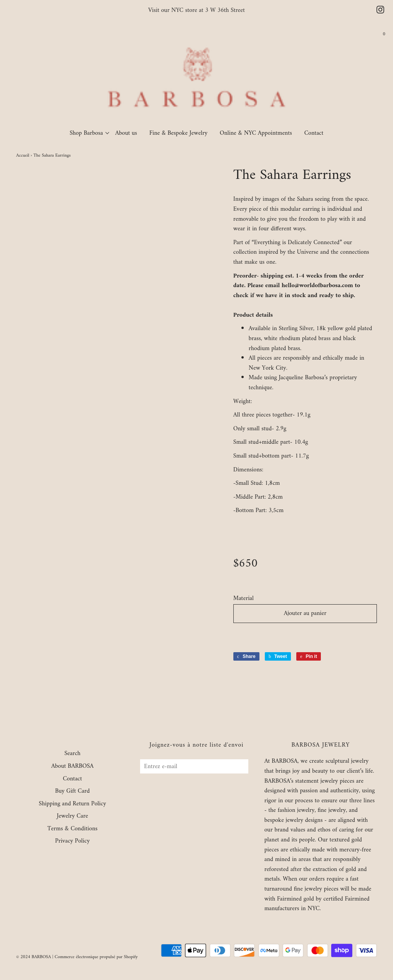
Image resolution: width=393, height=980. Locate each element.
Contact (314, 133)
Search (73, 754)
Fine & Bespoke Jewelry (178, 133)
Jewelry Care (72, 816)
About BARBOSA (72, 767)
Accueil (23, 156)
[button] (305, 635)
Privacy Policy (73, 841)
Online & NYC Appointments (256, 133)
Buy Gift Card (72, 792)
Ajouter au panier (305, 613)
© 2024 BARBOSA (34, 957)
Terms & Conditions (72, 829)
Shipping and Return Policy (72, 804)
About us (126, 133)
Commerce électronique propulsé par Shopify (96, 957)
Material (244, 599)
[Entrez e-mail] (194, 766)
